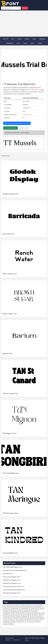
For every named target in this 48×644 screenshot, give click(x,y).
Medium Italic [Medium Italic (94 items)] (7, 616)
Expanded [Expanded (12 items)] (6, 611)
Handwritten (10, 43)
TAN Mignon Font (9, 433)
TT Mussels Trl (24, 143)
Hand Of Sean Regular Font (12, 593)
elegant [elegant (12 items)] (41, 608)
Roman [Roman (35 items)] (36, 619)
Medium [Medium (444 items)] (42, 614)
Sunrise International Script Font (13, 587)
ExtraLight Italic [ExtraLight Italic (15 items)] (7, 614)
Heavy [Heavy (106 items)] (14, 614)
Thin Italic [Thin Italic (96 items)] (31, 621)
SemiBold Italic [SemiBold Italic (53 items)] (7, 621)
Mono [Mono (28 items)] (19, 616)
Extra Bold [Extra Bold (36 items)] (19, 611)
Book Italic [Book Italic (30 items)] (40, 606)
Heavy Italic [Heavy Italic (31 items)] (20, 614)
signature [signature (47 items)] (20, 621)
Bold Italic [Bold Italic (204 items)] (29, 606)
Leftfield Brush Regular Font (12, 583)
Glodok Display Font (11, 194)
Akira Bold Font (8, 574)
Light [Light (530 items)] (30, 614)
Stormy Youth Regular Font (11, 577)
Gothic (32, 43)
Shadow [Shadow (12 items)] (14, 621)
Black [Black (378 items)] (5, 606)
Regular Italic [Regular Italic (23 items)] (29, 619)
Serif (13, 39)
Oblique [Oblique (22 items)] (11, 619)
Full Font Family (24, 128)
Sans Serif (5, 39)
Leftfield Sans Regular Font (11, 580)
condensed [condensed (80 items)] (6, 608)
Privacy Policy (10, 638)
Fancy (18, 43)
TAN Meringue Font (10, 513)
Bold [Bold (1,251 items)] (23, 606)
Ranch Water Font (10, 274)
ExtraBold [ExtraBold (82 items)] (13, 611)
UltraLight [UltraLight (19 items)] (37, 621)
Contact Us (16, 640)
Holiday (40, 43)
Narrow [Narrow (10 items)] (5, 619)
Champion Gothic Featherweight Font (15, 570)
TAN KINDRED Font (10, 553)
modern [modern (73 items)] (14, 616)
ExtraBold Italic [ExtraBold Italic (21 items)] (27, 611)
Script (34, 39)
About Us (8, 640)
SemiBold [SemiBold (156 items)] (42, 619)
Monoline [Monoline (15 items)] (32, 616)
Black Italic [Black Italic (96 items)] (11, 606)
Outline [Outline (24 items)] (17, 619)
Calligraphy (42, 39)
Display (19, 39)
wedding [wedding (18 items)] (11, 624)
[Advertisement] (24, 24)
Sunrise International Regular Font (14, 590)
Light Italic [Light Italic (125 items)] (36, 614)
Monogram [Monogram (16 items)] (25, 616)
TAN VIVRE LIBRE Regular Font (12, 567)
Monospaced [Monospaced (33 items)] (39, 616)
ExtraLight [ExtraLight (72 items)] (35, 611)
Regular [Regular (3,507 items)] (22, 619)
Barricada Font (8, 234)
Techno (25, 43)
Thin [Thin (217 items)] (26, 621)
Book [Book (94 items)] (34, 606)
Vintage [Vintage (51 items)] (5, 624)
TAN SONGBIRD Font (11, 473)
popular (27, 39)
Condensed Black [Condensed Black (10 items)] (15, 608)
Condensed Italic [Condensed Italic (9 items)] (34, 608)
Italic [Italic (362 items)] (26, 614)
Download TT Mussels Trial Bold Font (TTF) (17, 123)
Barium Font (7, 353)
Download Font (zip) (11, 128)
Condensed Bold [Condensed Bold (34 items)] (24, 608)
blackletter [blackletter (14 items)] (18, 606)
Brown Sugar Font (10, 314)
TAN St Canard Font (10, 393)
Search (25, 8)
